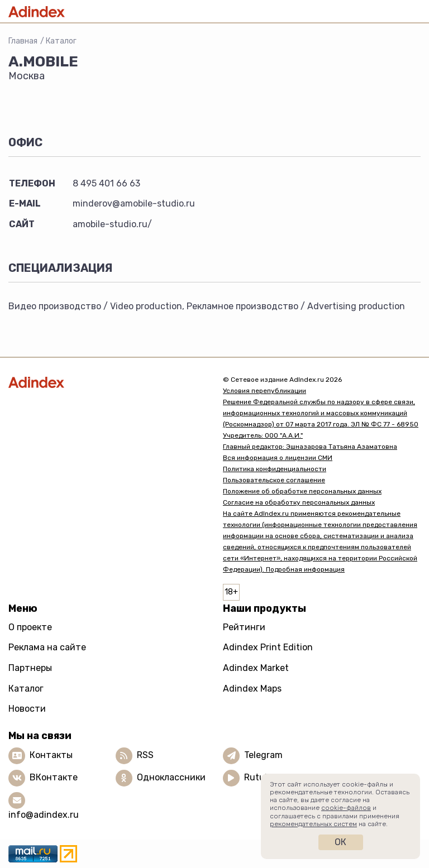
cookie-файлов (346, 808)
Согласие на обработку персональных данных (299, 502)
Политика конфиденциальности (275, 469)
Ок (340, 842)
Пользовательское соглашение (274, 480)
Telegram (263, 755)
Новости (27, 709)
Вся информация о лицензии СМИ (278, 458)
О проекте (30, 627)
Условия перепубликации (264, 391)
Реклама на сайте (47, 647)
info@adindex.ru (44, 815)
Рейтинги (244, 627)
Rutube (259, 777)
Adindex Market (256, 668)
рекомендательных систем (313, 824)
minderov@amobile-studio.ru (134, 203)
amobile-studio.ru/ (112, 224)
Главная (23, 41)
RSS (145, 755)
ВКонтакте (54, 777)
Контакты (51, 755)
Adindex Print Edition (268, 647)
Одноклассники (171, 777)
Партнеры (30, 668)
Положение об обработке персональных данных (302, 491)
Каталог (61, 41)
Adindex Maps (252, 689)
